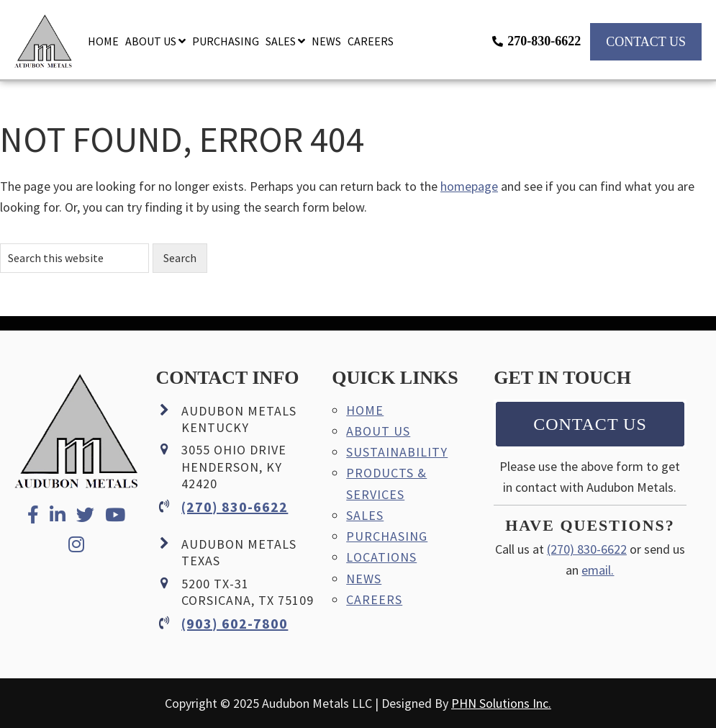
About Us (378, 431)
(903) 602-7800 (235, 623)
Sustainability (397, 452)
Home (365, 410)
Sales (365, 515)
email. (598, 570)
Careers (374, 599)
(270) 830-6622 (235, 507)
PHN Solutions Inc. (501, 703)
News (364, 579)
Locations (381, 557)
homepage (469, 186)
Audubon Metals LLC (43, 47)
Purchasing (387, 536)
